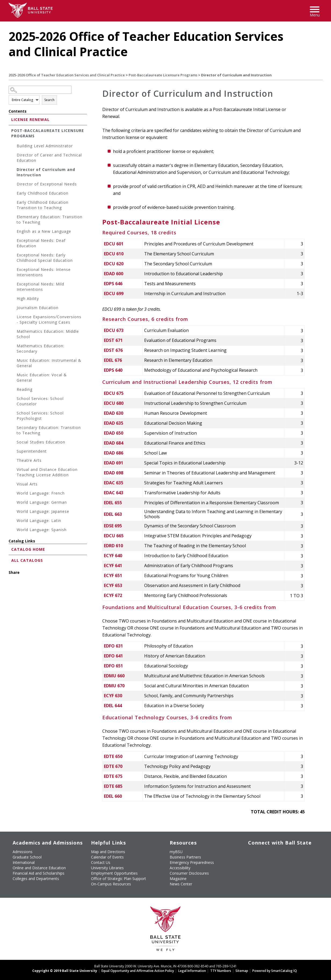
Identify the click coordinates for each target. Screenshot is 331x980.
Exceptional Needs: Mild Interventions (40, 287)
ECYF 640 (113, 556)
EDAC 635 (114, 483)
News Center (181, 884)
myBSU (176, 852)
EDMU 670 (114, 686)
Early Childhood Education (43, 193)
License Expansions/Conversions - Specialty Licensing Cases (49, 319)
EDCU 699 (114, 294)
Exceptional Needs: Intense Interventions (44, 272)
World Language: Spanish (42, 530)
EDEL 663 (113, 514)
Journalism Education (38, 308)
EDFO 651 (113, 666)
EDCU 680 (114, 403)
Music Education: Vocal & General (42, 378)
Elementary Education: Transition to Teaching (50, 219)
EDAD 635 (114, 423)
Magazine (178, 879)
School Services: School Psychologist (40, 416)
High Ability (28, 298)
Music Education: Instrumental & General (49, 363)
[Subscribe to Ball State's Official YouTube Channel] (273, 851)
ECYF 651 (113, 575)
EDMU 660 (114, 676)
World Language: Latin (39, 521)
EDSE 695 (113, 526)
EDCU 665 (114, 536)
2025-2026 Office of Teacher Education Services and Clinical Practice (67, 75)
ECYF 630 (113, 696)
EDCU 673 (114, 330)
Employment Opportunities (114, 873)
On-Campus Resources (111, 884)
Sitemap (242, 971)
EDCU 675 (114, 393)
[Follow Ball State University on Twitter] (261, 851)
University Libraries (107, 868)
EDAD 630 (114, 413)
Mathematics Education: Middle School (48, 334)
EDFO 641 (113, 656)
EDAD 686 (114, 453)
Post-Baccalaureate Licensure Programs (163, 75)
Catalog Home (28, 549)
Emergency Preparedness (192, 862)
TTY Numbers (221, 971)
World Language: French (41, 493)
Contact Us (101, 862)
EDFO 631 (113, 646)
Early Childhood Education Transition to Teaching (43, 205)
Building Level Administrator (45, 146)
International (24, 862)
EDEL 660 (113, 796)
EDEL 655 (113, 503)
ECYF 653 (113, 585)
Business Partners (185, 857)
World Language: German (42, 502)
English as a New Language (44, 231)
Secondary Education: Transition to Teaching (49, 430)
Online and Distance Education (39, 868)
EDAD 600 (114, 274)
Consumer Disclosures (189, 873)
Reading (25, 389)
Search (49, 100)
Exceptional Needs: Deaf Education (41, 243)
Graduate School (27, 857)
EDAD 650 (114, 433)
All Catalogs (27, 560)
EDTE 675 (113, 776)
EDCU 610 (114, 254)
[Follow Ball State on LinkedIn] (249, 860)
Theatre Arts (29, 460)
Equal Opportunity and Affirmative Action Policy (138, 971)
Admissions (23, 852)
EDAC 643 (114, 493)
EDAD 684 (114, 443)
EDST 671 (113, 340)
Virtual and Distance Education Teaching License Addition (47, 472)
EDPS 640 (113, 370)
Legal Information (192, 971)
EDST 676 (113, 350)
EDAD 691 (114, 463)
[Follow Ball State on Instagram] (286, 851)
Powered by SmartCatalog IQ (275, 971)
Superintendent (32, 451)
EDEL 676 (113, 360)
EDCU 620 (114, 264)
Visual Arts (27, 484)
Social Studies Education (41, 442)
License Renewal (30, 119)
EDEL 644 (113, 706)
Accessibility (180, 868)
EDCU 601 (114, 244)
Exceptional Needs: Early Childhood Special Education (45, 258)
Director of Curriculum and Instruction (46, 172)
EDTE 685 (113, 786)
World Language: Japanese (43, 511)
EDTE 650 (113, 756)
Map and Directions (108, 852)
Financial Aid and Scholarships (39, 873)
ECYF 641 (113, 566)
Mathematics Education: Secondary (41, 348)
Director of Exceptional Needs (47, 184)
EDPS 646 (113, 284)
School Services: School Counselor (40, 401)
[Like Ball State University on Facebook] (249, 851)
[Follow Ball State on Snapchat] (261, 860)
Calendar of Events (107, 857)
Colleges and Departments (36, 879)
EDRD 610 (113, 546)
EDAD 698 (114, 473)
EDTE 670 (113, 766)
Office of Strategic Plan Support (119, 879)
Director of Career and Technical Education (49, 158)
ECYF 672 (113, 595)
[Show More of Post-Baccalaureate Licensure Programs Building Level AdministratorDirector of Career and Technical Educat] (10, 130)
